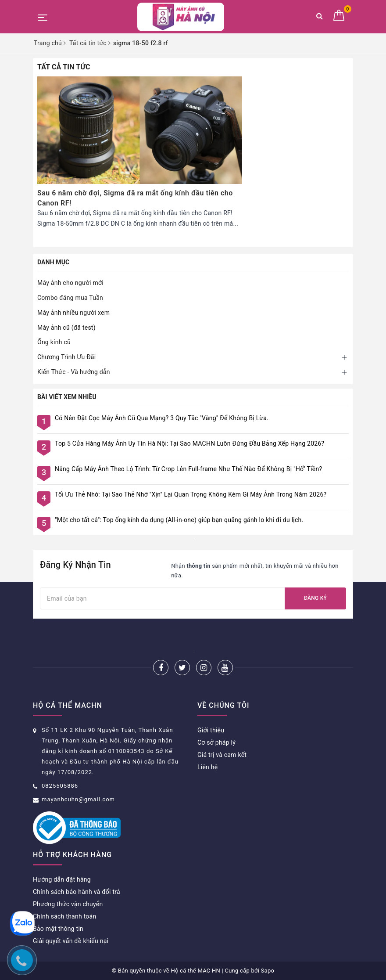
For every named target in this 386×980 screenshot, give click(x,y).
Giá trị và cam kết (222, 755)
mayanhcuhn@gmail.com (78, 799)
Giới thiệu (211, 730)
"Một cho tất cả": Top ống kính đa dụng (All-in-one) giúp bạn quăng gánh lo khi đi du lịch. (179, 520)
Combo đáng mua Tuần (70, 298)
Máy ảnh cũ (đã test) (66, 328)
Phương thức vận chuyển (68, 904)
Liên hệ (207, 767)
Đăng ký (315, 598)
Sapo (268, 971)
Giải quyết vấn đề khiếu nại (71, 941)
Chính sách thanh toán (64, 916)
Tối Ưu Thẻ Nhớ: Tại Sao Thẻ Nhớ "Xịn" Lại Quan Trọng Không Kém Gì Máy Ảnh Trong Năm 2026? (191, 494)
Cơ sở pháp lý (216, 742)
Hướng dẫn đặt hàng (62, 879)
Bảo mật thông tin (58, 929)
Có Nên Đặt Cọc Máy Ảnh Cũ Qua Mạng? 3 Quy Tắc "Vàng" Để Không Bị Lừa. (162, 418)
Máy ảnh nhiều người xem (73, 313)
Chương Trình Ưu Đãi (66, 357)
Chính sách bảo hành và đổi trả (77, 892)
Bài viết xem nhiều (67, 397)
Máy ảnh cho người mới (70, 283)
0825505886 (60, 786)
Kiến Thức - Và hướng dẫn (74, 372)
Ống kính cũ (54, 342)
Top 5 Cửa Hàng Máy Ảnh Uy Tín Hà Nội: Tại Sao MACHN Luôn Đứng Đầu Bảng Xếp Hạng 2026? (189, 443)
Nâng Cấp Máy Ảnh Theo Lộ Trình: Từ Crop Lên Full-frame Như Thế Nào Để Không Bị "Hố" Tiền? (188, 469)
